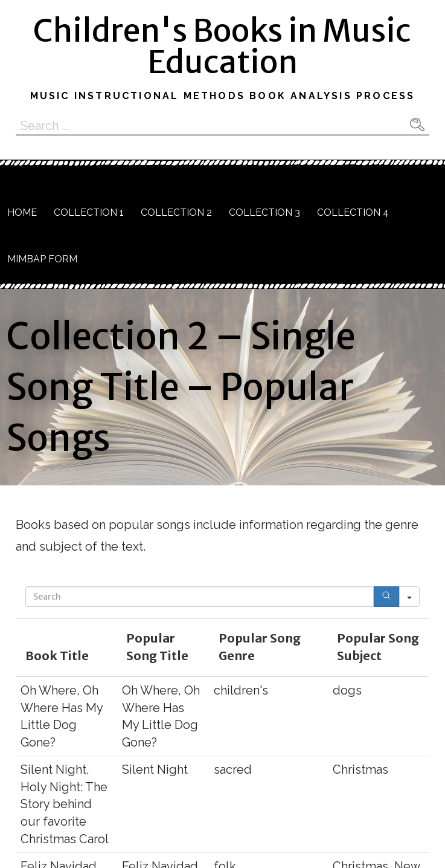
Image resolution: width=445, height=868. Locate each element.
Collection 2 (176, 212)
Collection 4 (353, 212)
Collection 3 (264, 212)
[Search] (386, 597)
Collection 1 (89, 212)
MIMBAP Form (42, 259)
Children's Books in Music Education (222, 46)
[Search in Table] (200, 597)
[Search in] (409, 597)
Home (22, 212)
